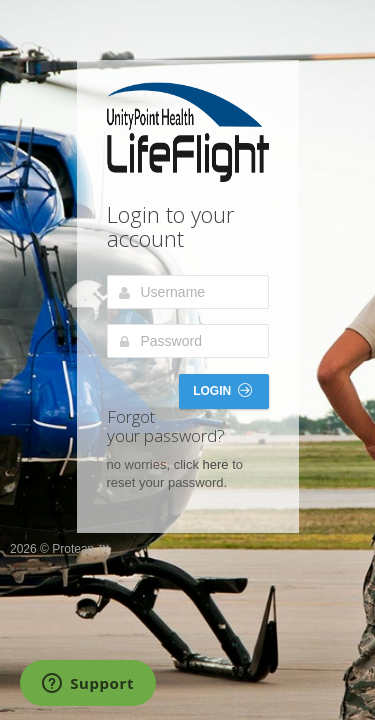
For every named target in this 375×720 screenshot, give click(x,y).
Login (222, 390)
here (216, 464)
